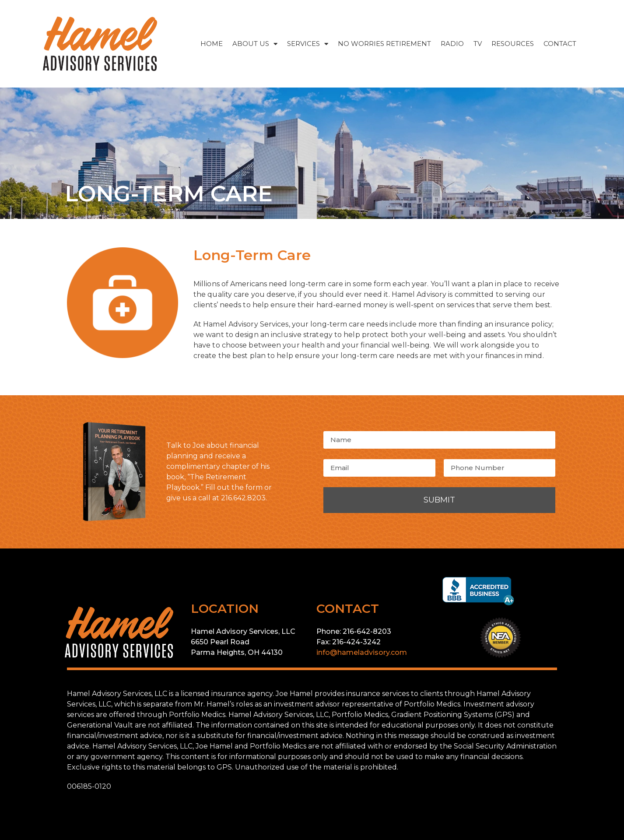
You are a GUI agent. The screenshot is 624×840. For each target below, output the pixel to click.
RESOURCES (513, 44)
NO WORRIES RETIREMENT (384, 44)
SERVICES (308, 44)
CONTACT (560, 44)
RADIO (452, 44)
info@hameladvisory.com (362, 652)
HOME (212, 44)
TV (478, 44)
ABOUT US (255, 44)
